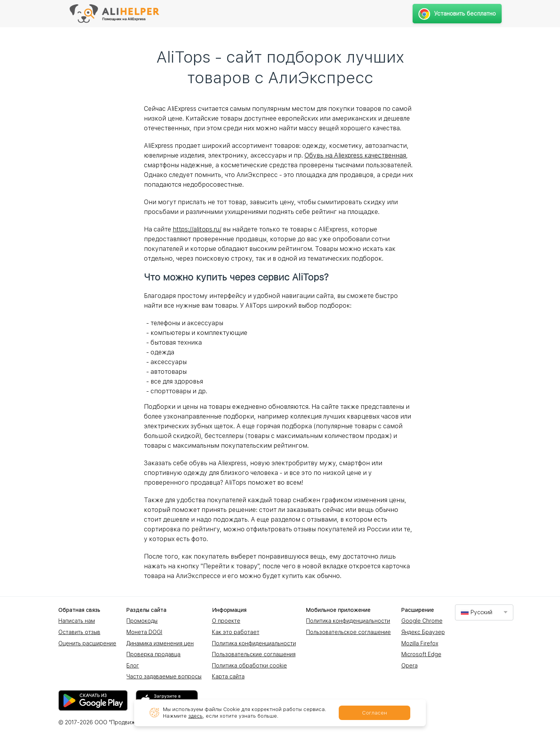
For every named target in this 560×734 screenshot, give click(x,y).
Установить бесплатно (457, 14)
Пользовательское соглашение (348, 632)
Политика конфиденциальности (254, 643)
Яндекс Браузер (423, 632)
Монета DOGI (144, 632)
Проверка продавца (153, 654)
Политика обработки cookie (249, 666)
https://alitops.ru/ (197, 229)
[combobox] (484, 612)
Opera (409, 666)
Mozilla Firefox (420, 643)
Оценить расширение (87, 643)
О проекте (226, 621)
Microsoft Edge (421, 654)
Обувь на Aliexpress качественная (355, 155)
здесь (195, 716)
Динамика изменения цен (160, 643)
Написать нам (77, 621)
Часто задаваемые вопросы (164, 676)
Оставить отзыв (79, 632)
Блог (133, 666)
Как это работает (236, 632)
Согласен (374, 713)
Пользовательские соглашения (254, 654)
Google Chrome (422, 621)
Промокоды (142, 621)
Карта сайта (228, 676)
